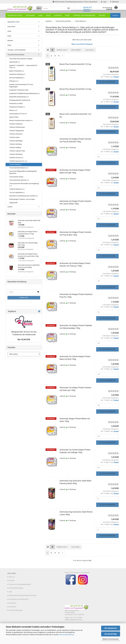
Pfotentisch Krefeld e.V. (17, 107)
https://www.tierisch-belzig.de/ (82, 44)
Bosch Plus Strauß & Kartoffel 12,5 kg (75, 89)
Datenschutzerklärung (66, 635)
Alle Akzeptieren (111, 628)
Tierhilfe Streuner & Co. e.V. (18, 161)
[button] (48, 50)
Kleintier (58, 15)
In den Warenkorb (107, 82)
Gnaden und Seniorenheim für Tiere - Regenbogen (21, 86)
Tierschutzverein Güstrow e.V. (19, 180)
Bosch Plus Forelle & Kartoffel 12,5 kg (75, 64)
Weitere (102, 15)
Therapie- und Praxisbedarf (84, 15)
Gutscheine (30, 15)
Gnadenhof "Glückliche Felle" (19, 90)
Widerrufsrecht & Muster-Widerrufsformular (23, 595)
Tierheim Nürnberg (15, 144)
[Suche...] (39, 8)
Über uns (12, 577)
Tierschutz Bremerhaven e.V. (19, 168)
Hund (40, 15)
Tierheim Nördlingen (16, 141)
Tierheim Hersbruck (16, 134)
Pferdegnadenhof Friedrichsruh (20, 100)
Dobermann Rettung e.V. (17, 74)
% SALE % (115, 15)
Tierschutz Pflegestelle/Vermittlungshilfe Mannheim (23, 172)
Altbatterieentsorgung (16, 588)
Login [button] (104, 2)
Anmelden (24, 298)
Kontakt (12, 581)
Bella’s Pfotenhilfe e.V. (17, 71)
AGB (10, 592)
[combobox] (62, 50)
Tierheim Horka (14, 137)
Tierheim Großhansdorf (17, 127)
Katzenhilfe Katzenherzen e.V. (19, 97)
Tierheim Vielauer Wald (17, 151)
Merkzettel (114, 2)
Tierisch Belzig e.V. (16, 164)
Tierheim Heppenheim (17, 131)
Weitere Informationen (111, 639)
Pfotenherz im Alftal (16, 104)
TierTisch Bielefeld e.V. (17, 193)
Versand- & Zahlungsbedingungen (20, 584)
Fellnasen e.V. (14, 81)
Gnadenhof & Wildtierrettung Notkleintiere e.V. (25, 93)
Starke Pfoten (14, 117)
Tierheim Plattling (15, 148)
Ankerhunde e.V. (15, 62)
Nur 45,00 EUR (24, 340)
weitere (10, 207)
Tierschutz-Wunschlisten (16, 55)
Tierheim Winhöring (16, 154)
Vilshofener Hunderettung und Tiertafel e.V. (24, 196)
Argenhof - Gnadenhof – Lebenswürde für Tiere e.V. (23, 67)
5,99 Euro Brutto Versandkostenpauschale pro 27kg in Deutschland (75, 2)
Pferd (67, 15)
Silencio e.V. (13, 110)
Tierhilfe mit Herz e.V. (16, 158)
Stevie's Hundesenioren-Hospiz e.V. (21, 120)
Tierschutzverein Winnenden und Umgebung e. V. (24, 185)
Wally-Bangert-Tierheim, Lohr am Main (22, 199)
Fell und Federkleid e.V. (17, 78)
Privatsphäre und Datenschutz (19, 599)
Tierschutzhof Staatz (16, 177)
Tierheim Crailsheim (16, 124)
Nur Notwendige (111, 634)
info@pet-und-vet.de (75, 620)
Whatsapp (87, 9)
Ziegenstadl (13, 203)
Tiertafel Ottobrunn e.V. (17, 189)
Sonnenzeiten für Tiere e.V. (18, 114)
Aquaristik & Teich (15, 15)
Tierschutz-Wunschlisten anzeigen (21, 59)
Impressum (13, 603)
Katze (48, 15)
